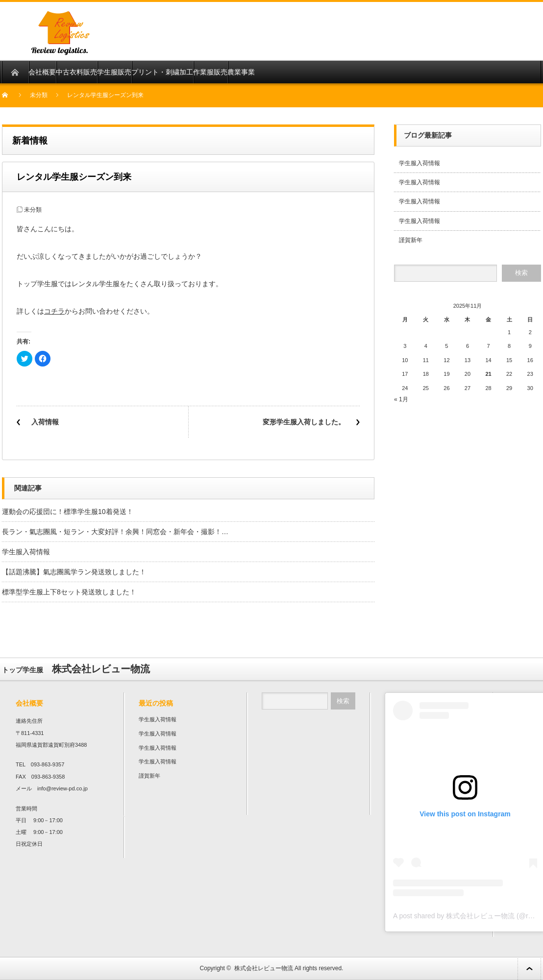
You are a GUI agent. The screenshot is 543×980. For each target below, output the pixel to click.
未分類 (39, 95)
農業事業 (241, 72)
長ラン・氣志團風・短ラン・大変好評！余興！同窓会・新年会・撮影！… (115, 532)
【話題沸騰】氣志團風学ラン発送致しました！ (74, 572)
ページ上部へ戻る (529, 968)
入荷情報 (45, 422)
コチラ (54, 311)
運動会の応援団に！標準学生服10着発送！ (68, 512)
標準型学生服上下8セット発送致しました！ (69, 592)
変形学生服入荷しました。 (304, 422)
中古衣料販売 (76, 72)
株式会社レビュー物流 (264, 968)
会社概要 (42, 72)
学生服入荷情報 (26, 552)
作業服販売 (210, 72)
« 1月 (401, 399)
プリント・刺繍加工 (162, 72)
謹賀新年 (411, 240)
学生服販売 (114, 72)
